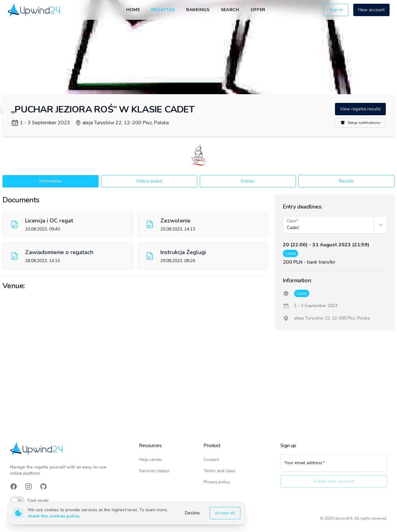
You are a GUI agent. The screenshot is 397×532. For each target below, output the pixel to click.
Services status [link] (154, 471)
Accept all (225, 513)
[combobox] (288, 228)
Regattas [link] (163, 10)
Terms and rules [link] (219, 471)
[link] (35, 10)
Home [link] (133, 10)
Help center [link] (151, 460)
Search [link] (230, 10)
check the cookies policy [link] (53, 516)
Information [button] (51, 181)
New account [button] (371, 10)
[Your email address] (334, 466)
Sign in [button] (336, 10)
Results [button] (346, 181)
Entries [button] (248, 181)
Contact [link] (211, 460)
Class (292, 221)
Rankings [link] (198, 10)
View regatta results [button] (360, 109)
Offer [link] (258, 10)
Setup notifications (360, 123)
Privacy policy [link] (217, 482)
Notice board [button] (149, 181)
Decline (192, 513)
